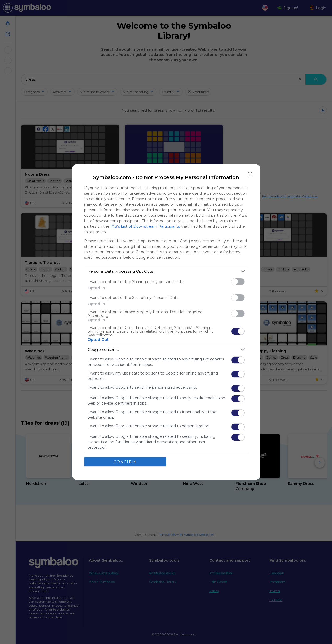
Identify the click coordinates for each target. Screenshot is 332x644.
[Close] (250, 174)
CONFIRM (125, 462)
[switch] (238, 282)
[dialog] (166, 322)
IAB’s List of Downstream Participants (145, 226)
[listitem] (166, 271)
